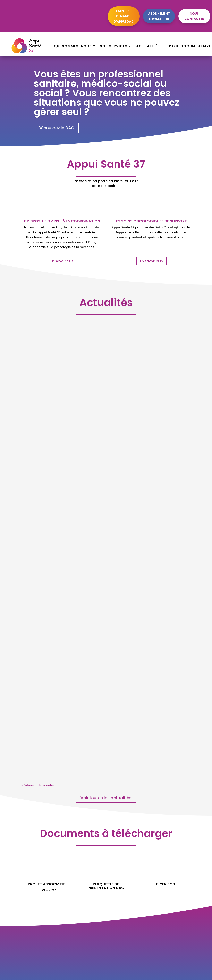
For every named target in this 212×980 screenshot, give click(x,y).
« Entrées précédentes (38, 785)
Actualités (148, 47)
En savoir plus (62, 261)
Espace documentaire (188, 47)
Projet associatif (46, 884)
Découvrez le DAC (56, 128)
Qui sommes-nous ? (75, 47)
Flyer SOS (166, 884)
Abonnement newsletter (159, 16)
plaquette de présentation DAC (106, 886)
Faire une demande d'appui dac (124, 16)
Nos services (114, 47)
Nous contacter (194, 16)
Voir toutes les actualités (106, 798)
